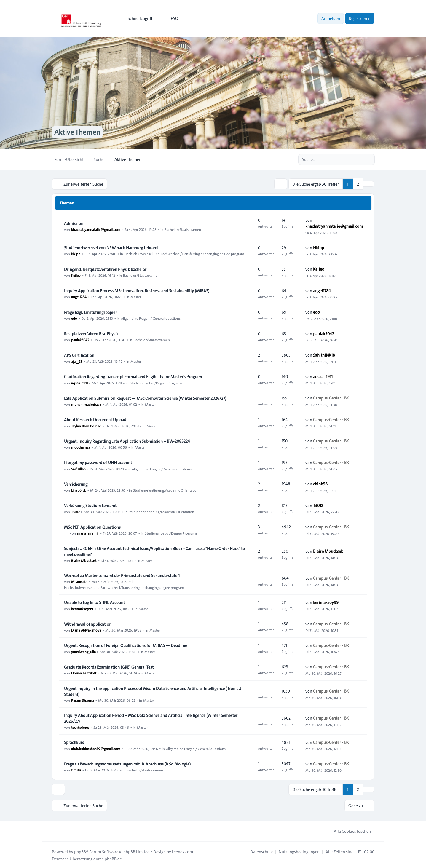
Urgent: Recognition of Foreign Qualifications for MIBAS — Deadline (126, 645)
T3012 (75, 511)
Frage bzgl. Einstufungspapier (90, 312)
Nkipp (76, 253)
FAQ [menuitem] (171, 18)
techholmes (80, 727)
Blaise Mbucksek (84, 560)
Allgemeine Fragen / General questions (151, 318)
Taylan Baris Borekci (86, 425)
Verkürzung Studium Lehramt (90, 505)
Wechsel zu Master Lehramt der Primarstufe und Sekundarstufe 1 (122, 575)
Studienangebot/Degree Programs (156, 382)
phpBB (80, 851)
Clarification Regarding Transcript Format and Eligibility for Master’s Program (133, 376)
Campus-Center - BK (331, 398)
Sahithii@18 (324, 355)
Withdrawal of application (88, 624)
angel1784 (79, 296)
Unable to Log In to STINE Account (94, 602)
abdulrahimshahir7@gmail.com (96, 748)
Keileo (76, 275)
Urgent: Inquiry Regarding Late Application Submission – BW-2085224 (127, 441)
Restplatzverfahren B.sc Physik (91, 333)
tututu (76, 770)
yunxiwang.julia (83, 651)
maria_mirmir (88, 533)
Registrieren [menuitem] (360, 18)
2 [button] (358, 184)
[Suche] (358, 159)
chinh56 (320, 484)
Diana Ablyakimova (86, 630)
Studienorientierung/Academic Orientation (166, 490)
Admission (74, 223)
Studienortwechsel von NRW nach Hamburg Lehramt (111, 247)
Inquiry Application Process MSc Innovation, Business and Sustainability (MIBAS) (137, 290)
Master (136, 296)
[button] (369, 184)
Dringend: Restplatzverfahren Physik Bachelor (105, 269)
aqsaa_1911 (79, 382)
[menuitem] (137, 18)
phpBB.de (113, 858)
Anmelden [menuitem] (331, 18)
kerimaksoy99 (82, 608)
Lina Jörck (79, 490)
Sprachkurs (74, 742)
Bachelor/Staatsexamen (183, 229)
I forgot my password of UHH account (98, 462)
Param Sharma (83, 700)
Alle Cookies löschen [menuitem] (348, 830)
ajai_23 (77, 361)
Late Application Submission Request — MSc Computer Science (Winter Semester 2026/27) (145, 398)
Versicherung (76, 484)
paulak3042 (80, 339)
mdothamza (81, 447)
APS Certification (79, 355)
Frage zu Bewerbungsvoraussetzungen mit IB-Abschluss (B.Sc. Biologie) (127, 764)
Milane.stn (79, 581)
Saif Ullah (78, 468)
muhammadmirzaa (86, 404)
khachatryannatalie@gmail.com (96, 229)
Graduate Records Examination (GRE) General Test (109, 667)
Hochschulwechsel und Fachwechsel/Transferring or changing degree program (184, 253)
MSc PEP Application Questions (92, 527)
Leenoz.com (182, 851)
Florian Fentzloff (84, 673)
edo (74, 318)
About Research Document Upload (95, 419)
